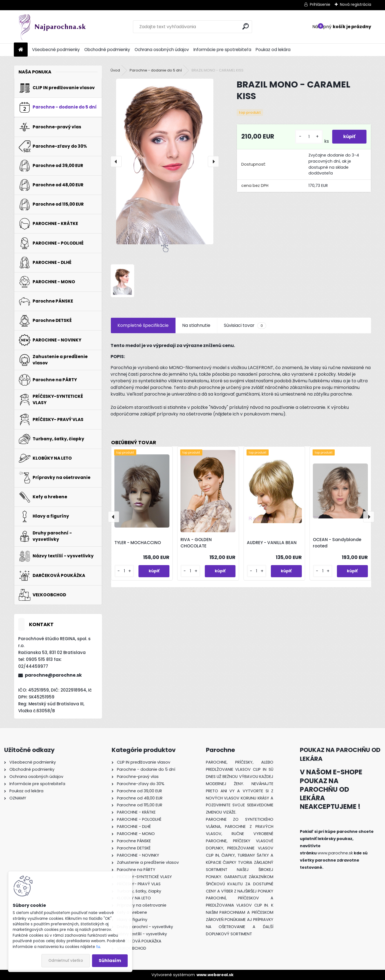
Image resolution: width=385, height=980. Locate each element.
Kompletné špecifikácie (143, 325)
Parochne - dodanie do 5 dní (156, 70)
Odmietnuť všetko (66, 961)
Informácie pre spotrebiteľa (222, 50)
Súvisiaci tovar (245, 325)
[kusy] (309, 137)
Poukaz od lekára (273, 50)
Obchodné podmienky (107, 50)
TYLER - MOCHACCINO (138, 543)
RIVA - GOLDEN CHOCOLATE (196, 543)
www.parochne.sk (335, 853)
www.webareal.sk (215, 975)
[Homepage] (21, 50)
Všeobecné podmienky (56, 50)
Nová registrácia (356, 4)
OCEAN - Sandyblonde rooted (337, 543)
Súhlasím (110, 961)
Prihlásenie (320, 4)
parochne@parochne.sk (53, 675)
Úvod (115, 70)
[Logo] (52, 27)
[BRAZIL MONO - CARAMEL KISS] (165, 161)
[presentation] (116, 161)
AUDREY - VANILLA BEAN (272, 543)
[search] (246, 26)
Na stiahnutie (196, 325)
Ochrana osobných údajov (162, 50)
